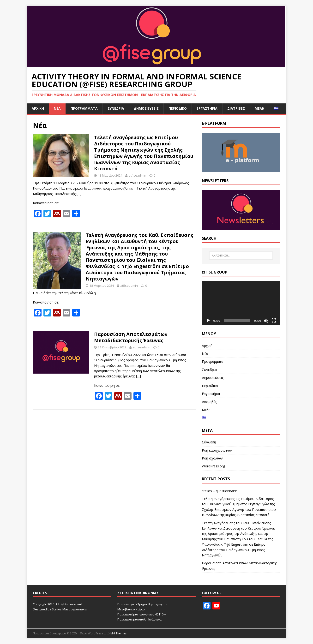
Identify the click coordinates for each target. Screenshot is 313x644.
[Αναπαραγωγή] (208, 321)
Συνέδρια (116, 108)
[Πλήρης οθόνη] (274, 321)
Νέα (57, 108)
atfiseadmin (137, 175)
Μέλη (259, 108)
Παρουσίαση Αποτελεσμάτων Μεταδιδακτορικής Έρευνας (131, 337)
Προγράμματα (84, 108)
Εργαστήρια (207, 108)
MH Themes (118, 633)
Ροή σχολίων (212, 458)
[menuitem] (276, 108)
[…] (79, 194)
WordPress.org (213, 466)
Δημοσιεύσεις (146, 108)
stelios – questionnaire (219, 491)
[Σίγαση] (266, 321)
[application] (241, 303)
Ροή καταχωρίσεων (217, 450)
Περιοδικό (178, 108)
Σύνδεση (209, 442)
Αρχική (38, 108)
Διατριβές (236, 108)
